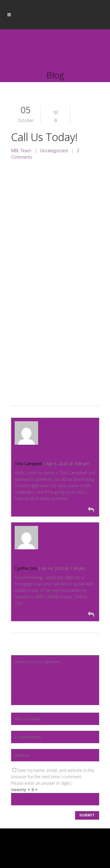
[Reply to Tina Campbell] (54, 510)
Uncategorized (54, 151)
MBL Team (21, 151)
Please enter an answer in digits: (41, 783)
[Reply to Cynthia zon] (54, 614)
